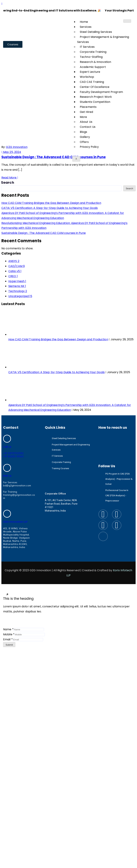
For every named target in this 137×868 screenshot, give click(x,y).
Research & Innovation (95, 62)
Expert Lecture (90, 72)
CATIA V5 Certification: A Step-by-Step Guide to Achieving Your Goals (50, 208)
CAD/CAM (17, 266)
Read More (10, 178)
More (83, 117)
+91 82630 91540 (13, 456)
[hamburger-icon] (127, 21)
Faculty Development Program (101, 92)
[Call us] (7, 439)
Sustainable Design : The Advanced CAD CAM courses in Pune (54, 157)
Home (84, 22)
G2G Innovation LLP (15, 522)
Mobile (9, 634)
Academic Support (93, 67)
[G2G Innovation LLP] (7, 514)
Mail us (7, 476)
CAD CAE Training (92, 82)
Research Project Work (96, 97)
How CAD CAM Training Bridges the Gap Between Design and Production (51, 203)
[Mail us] (7, 468)
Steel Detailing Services (96, 32)
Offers (84, 142)
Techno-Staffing (91, 57)
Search (8, 182)
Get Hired (86, 112)
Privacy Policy (89, 147)
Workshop (87, 77)
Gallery (85, 137)
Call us (7, 447)
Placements (88, 107)
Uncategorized (20, 296)
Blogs (84, 132)
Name (8, 629)
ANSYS (14, 261)
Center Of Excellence (95, 87)
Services (86, 27)
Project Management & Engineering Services (103, 39)
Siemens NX (17, 286)
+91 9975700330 (13, 453)
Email (8, 639)
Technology (18, 291)
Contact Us (88, 127)
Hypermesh (17, 281)
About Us (86, 122)
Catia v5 (15, 271)
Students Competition (95, 102)
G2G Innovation (17, 147)
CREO (13, 276)
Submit (9, 645)
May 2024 (64, 59)
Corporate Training (93, 52)
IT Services (87, 47)
